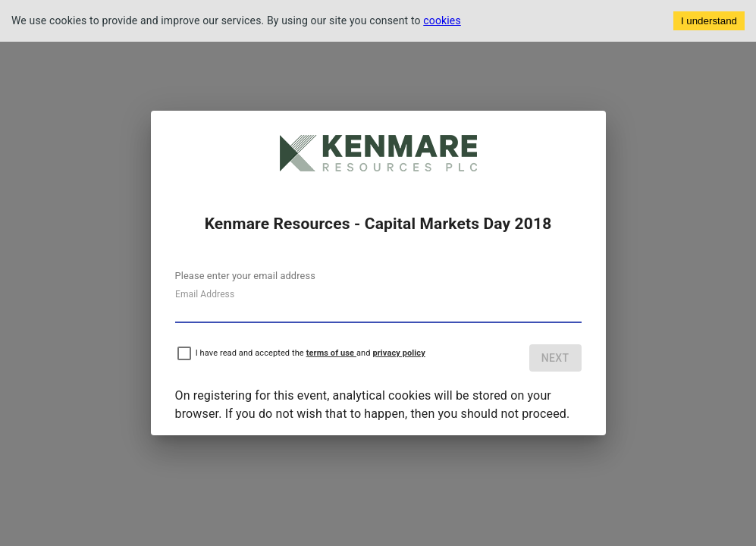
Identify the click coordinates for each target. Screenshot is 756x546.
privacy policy (398, 353)
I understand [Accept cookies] (709, 21)
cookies (442, 20)
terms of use (331, 353)
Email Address (205, 294)
